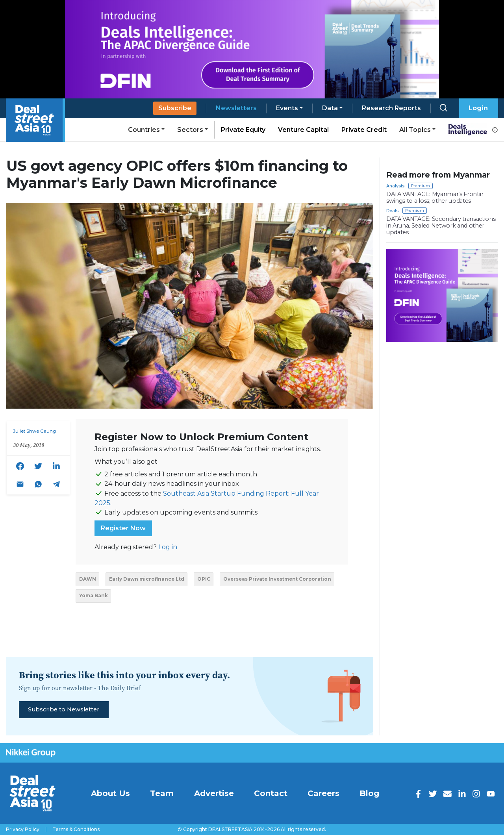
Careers (323, 793)
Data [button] (330, 108)
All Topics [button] (415, 130)
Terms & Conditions (76, 829)
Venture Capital (303, 130)
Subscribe (175, 108)
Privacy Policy (23, 829)
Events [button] (287, 108)
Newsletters (236, 108)
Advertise (214, 793)
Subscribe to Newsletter (64, 709)
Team (162, 793)
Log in (168, 547)
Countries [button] (144, 130)
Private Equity (243, 130)
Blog (369, 793)
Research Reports (391, 108)
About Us (110, 793)
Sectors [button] (190, 130)
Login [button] (478, 108)
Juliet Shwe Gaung (34, 431)
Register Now (123, 528)
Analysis (395, 186)
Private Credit (364, 130)
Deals (392, 211)
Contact (271, 793)
